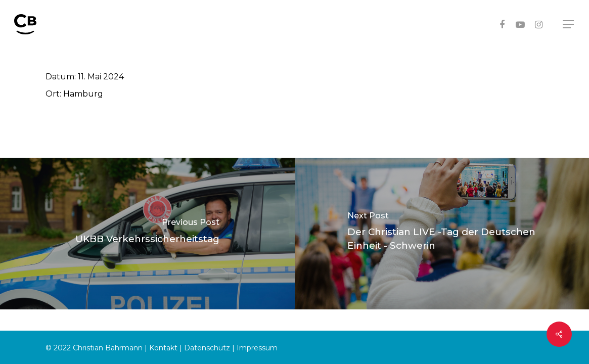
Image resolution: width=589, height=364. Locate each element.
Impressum (257, 348)
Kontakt (163, 348)
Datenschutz (207, 348)
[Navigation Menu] (569, 25)
